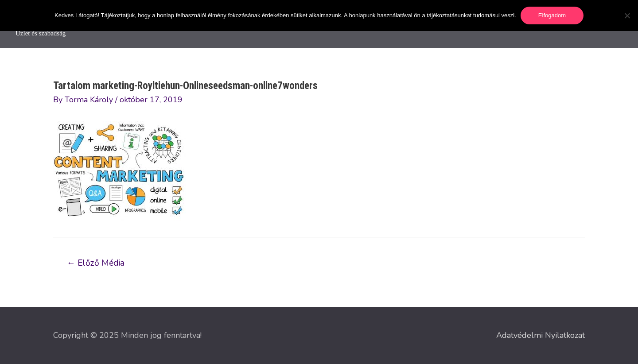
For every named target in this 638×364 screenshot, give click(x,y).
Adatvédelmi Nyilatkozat (541, 335)
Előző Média (96, 263)
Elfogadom (552, 15)
